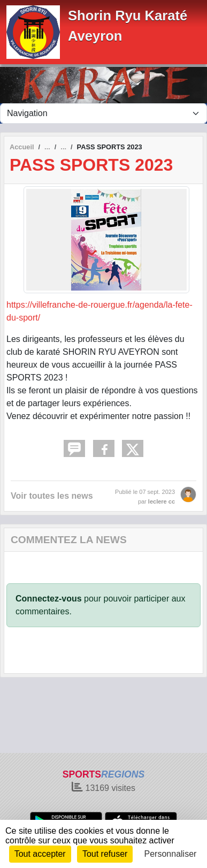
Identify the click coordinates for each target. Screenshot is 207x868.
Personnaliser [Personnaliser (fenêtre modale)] (171, 854)
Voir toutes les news (52, 496)
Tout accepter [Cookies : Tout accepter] (40, 854)
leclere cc (162, 501)
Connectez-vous (49, 599)
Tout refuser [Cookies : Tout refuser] (105, 854)
